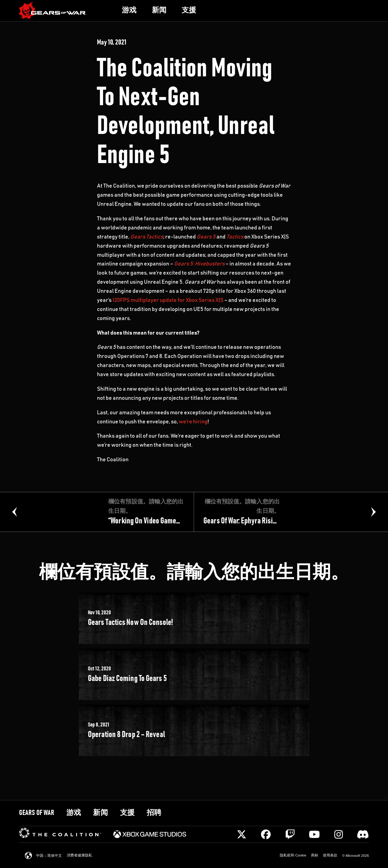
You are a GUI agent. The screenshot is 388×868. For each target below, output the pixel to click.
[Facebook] (266, 834)
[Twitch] (290, 834)
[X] (242, 834)
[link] (53, 11)
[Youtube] (314, 834)
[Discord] (363, 834)
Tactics (235, 237)
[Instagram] (339, 834)
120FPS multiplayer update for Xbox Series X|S (168, 300)
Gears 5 (206, 237)
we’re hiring (193, 422)
